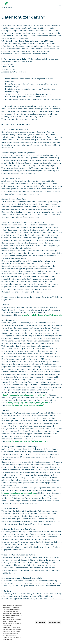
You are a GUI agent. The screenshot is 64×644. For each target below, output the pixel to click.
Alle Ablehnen (40, 622)
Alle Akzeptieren (54, 622)
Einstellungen (29, 622)
